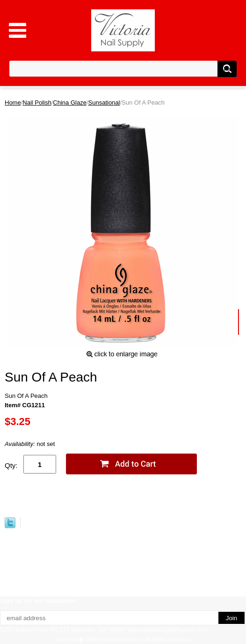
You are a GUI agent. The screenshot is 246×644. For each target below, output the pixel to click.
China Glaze (70, 103)
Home (13, 103)
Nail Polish (37, 103)
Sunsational (104, 103)
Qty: (11, 465)
